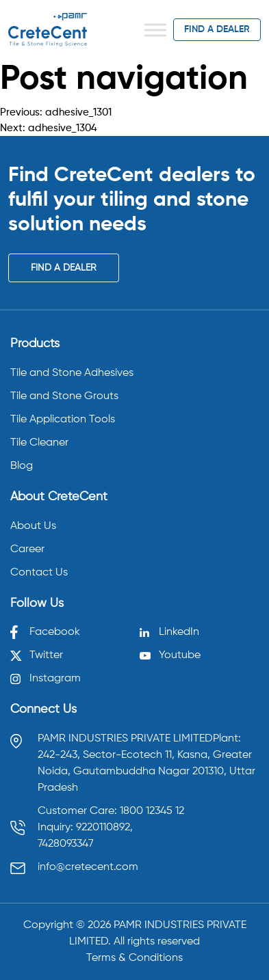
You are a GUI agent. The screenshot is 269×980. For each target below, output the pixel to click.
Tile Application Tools (63, 420)
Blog (22, 466)
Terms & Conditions (134, 958)
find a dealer (217, 29)
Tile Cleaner (39, 443)
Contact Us (39, 573)
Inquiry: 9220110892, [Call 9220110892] (85, 828)
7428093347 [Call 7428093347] (66, 844)
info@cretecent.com (88, 867)
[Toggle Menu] (155, 30)
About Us (33, 526)
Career (27, 549)
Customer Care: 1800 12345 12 (111, 811)
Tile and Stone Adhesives (72, 373)
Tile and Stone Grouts (64, 396)
